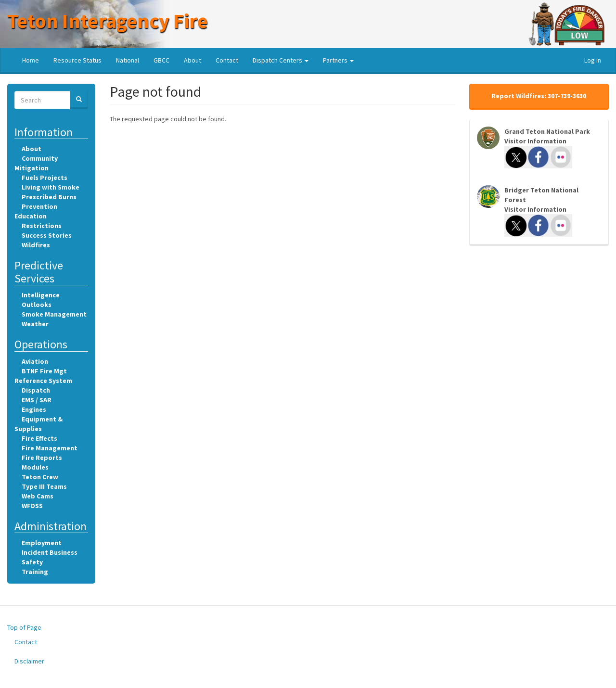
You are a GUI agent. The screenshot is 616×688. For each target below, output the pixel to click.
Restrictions (42, 226)
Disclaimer (29, 661)
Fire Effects (39, 438)
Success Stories (47, 235)
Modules (35, 467)
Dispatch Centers (281, 60)
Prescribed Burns (49, 197)
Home (31, 60)
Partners (338, 60)
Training (35, 572)
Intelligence (41, 295)
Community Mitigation (36, 163)
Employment (42, 543)
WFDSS (32, 506)
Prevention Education (36, 211)
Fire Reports (42, 458)
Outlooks (37, 305)
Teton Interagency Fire (108, 21)
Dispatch (36, 390)
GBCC (161, 60)
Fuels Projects (45, 178)
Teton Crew (40, 477)
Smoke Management (54, 314)
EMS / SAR (37, 400)
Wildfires (36, 245)
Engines (34, 409)
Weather (35, 324)
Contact (227, 60)
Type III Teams (44, 486)
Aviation (35, 361)
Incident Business (50, 552)
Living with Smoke (51, 187)
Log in (593, 60)
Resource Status (77, 60)
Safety (32, 562)
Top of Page (24, 627)
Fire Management (50, 448)
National (128, 60)
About (192, 60)
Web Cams (38, 496)
